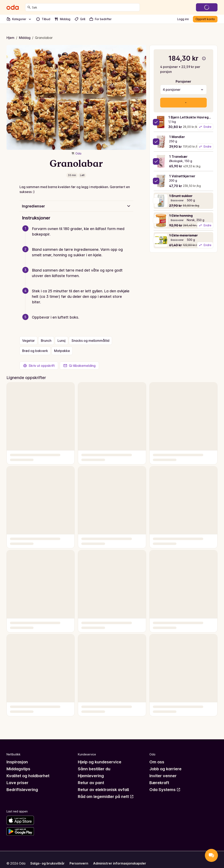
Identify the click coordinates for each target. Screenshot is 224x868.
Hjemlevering (91, 776)
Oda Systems (165, 790)
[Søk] (29, 7)
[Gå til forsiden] (13, 7)
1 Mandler (177, 137)
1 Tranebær (178, 157)
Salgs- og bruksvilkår (47, 863)
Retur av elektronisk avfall (103, 790)
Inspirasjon (17, 762)
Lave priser (17, 783)
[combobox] (85, 7)
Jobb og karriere (165, 769)
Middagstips (18, 769)
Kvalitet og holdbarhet (28, 776)
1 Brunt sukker (181, 196)
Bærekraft (159, 783)
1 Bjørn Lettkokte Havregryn (191, 117)
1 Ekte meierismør (183, 235)
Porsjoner (183, 81)
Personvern (79, 863)
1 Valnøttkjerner (182, 176)
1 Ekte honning (181, 216)
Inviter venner (163, 776)
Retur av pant (91, 783)
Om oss (157, 762)
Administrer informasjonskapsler (120, 863)
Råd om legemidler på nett (106, 797)
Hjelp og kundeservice (100, 762)
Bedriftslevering (22, 790)
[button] (78, 236)
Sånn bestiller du (94, 769)
